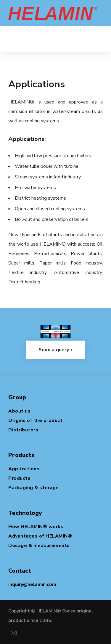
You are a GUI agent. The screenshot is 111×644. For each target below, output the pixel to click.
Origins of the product (35, 420)
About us (19, 411)
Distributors (23, 430)
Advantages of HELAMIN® (40, 536)
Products (19, 478)
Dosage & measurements (39, 546)
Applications (24, 469)
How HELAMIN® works (36, 527)
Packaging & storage (34, 488)
